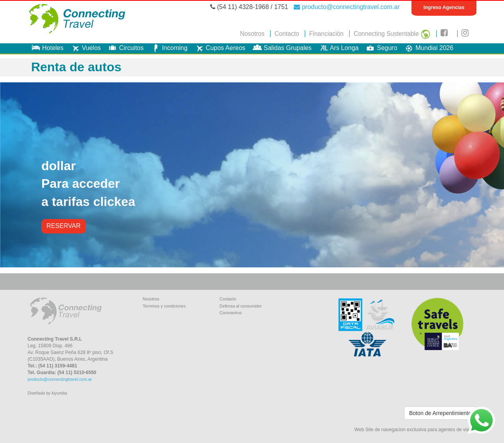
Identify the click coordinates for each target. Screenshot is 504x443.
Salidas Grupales (282, 48)
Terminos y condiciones (164, 306)
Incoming (168, 48)
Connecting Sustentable (392, 34)
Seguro (381, 48)
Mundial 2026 (428, 48)
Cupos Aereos (220, 48)
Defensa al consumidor (241, 306)
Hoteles (46, 48)
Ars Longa (338, 48)
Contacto (287, 34)
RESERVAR (64, 226)
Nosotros (252, 34)
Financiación (326, 34)
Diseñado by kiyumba (47, 393)
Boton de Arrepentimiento (440, 413)
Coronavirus (231, 313)
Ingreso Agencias (444, 7)
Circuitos (125, 48)
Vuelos (85, 48)
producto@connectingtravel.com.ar (347, 7)
